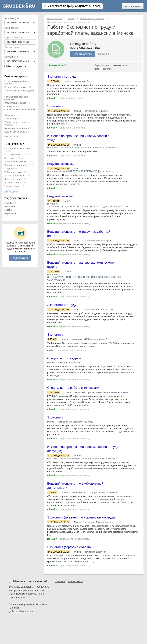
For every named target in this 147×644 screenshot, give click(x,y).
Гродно (8, 210)
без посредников (17, 66)
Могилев (9, 206)
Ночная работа (12, 186)
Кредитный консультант (17, 132)
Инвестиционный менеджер (19, 91)
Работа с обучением (15, 162)
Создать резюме (83, 54)
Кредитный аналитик (15, 87)
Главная (60, 581)
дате (97, 69)
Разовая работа (13, 183)
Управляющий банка (15, 103)
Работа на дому (13, 172)
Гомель (8, 203)
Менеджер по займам (16, 128)
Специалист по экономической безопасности (20, 108)
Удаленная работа (14, 176)
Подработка (11, 169)
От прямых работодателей (18, 149)
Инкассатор (10, 119)
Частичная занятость (15, 165)
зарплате (108, 69)
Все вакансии (76, 581)
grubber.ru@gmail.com (21, 611)
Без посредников (13, 155)
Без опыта (10, 158)
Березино (9, 213)
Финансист (10, 115)
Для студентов (12, 179)
